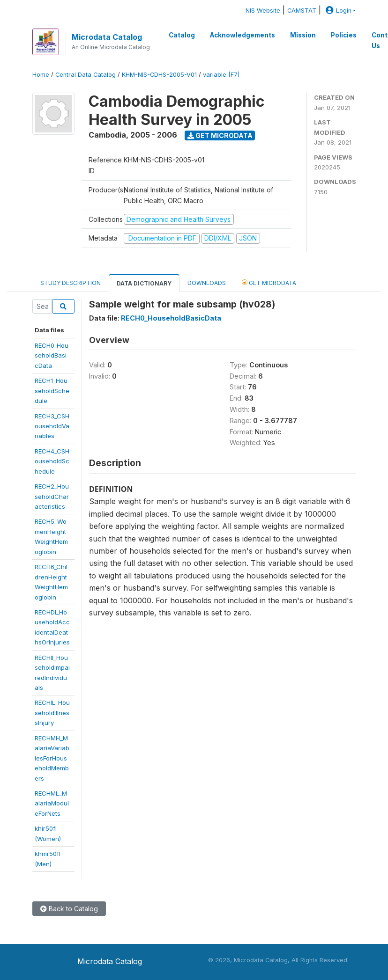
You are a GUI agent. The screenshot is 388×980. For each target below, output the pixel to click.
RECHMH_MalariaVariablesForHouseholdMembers (52, 758)
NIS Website (263, 11)
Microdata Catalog (107, 37)
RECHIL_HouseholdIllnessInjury (52, 713)
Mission (303, 35)
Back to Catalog (69, 909)
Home (41, 75)
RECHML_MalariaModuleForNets (52, 803)
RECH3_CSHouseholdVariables (52, 426)
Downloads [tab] (207, 283)
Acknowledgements (242, 35)
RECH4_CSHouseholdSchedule (52, 461)
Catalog (182, 35)
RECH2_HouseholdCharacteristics (52, 496)
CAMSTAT (302, 11)
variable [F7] (221, 75)
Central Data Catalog (86, 75)
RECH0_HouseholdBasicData (52, 355)
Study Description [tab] (71, 283)
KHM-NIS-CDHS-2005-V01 (159, 75)
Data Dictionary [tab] (144, 283)
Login (337, 11)
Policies (344, 35)
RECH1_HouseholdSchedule (52, 391)
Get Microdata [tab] (269, 282)
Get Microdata (220, 135)
